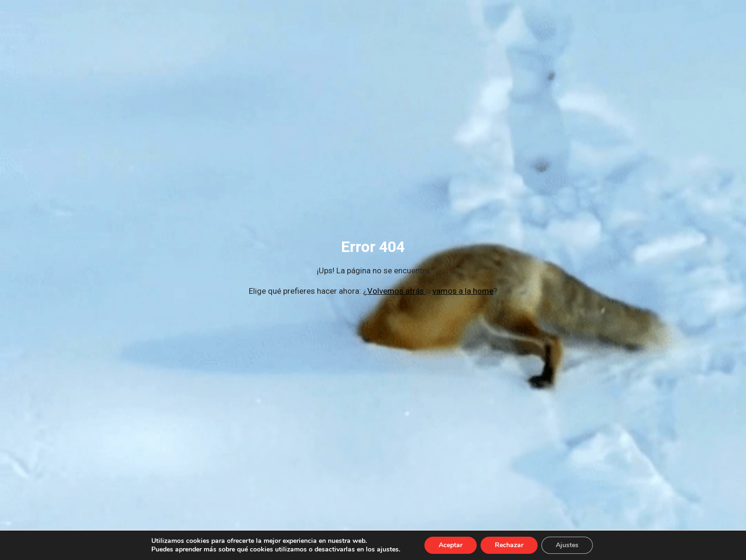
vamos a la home (463, 291)
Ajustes (567, 545)
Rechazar (509, 545)
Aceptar (451, 545)
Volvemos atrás (397, 291)
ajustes (388, 550)
